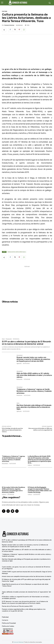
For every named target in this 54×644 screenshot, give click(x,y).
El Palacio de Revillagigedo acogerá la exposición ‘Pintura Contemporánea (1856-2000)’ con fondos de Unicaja (40, 490)
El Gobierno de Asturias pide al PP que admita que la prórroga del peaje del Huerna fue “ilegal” (26, 580)
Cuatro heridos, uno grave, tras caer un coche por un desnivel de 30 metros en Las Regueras (26, 568)
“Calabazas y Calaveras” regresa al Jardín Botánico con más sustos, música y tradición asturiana (34, 391)
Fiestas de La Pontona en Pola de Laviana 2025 (17, 606)
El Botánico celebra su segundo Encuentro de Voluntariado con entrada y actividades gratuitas (26, 598)
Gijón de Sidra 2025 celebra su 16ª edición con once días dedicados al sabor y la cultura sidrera (34, 375)
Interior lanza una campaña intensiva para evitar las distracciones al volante (27, 576)
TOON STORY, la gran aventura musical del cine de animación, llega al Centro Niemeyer (27, 573)
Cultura (5, 11)
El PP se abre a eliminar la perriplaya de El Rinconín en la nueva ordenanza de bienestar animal (26, 343)
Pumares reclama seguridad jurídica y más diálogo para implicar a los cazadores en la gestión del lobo (24, 610)
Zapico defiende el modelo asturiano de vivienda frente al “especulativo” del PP (26, 593)
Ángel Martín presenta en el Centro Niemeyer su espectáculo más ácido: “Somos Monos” (25, 585)
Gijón (3, 339)
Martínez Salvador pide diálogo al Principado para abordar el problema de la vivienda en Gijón (34, 407)
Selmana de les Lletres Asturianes (17, 252)
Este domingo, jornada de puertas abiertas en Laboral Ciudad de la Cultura (12, 430)
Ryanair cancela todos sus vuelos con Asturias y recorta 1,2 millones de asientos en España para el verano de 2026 (33, 359)
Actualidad (19, 355)
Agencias (19, 364)
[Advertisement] (27, 281)
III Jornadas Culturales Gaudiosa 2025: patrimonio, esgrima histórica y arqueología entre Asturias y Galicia (13, 490)
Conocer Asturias (9, 25)
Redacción (9, 339)
